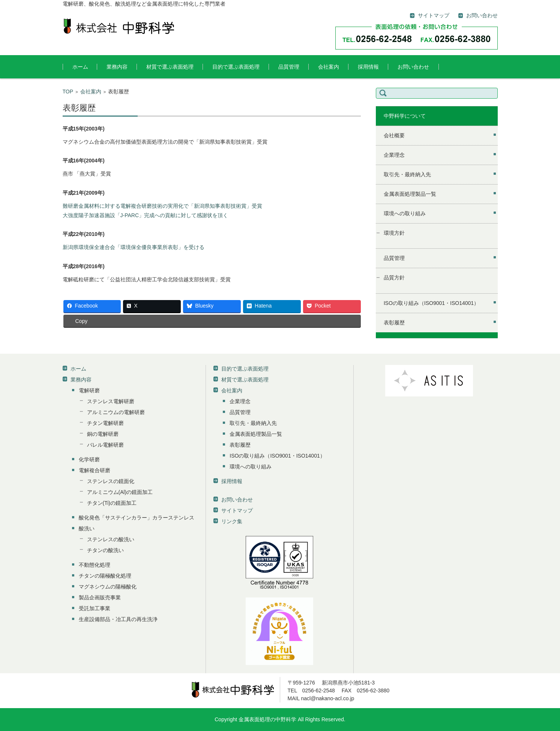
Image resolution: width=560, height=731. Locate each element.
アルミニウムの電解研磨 (116, 412)
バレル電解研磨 (105, 445)
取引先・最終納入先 (407, 174)
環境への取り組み (405, 213)
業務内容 (117, 67)
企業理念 (394, 155)
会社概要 (394, 135)
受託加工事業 (95, 608)
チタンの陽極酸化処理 (105, 576)
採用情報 (368, 67)
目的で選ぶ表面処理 (236, 67)
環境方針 (394, 233)
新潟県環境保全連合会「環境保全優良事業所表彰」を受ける (134, 247)
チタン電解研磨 (105, 423)
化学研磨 (89, 459)
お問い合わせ (413, 67)
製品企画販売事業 (100, 597)
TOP (68, 92)
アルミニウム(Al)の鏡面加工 (120, 492)
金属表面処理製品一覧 (410, 194)
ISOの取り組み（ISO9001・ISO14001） (431, 303)
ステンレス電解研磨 (111, 401)
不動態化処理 (95, 565)
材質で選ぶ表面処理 (170, 67)
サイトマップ (237, 510)
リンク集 (232, 521)
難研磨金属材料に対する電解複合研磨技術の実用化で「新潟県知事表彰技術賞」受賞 (162, 206)
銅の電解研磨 (103, 434)
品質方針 (394, 278)
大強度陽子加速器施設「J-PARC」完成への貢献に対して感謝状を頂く (146, 215)
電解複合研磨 (95, 470)
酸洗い (87, 528)
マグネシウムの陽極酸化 (108, 587)
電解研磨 (89, 390)
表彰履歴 (394, 323)
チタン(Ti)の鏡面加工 (112, 503)
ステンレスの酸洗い (111, 539)
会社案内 (329, 67)
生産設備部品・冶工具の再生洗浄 (118, 619)
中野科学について (405, 116)
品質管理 (289, 67)
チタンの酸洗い (105, 550)
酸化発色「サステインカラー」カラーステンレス (137, 518)
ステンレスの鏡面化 (111, 481)
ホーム (80, 67)
